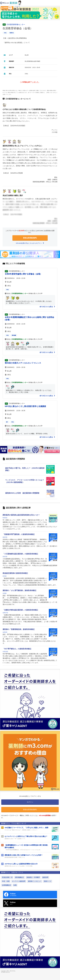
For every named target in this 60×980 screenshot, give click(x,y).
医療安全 (12, 33)
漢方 (7, 422)
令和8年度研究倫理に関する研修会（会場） (23, 274)
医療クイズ (48, 881)
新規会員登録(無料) (30, 238)
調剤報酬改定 (19, 877)
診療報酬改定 (7, 885)
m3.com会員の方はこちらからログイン (30, 243)
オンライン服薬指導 (19, 881)
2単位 (13, 422)
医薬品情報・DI (7, 877)
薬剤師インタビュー (35, 881)
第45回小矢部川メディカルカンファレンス (23, 363)
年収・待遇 (6, 881)
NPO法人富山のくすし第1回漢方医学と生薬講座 (25, 406)
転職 (15, 885)
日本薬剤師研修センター (16, 25)
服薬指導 (45, 877)
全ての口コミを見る (47, 307)
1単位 (5, 33)
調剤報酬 (14, 335)
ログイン (17, 8)
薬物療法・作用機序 (33, 877)
